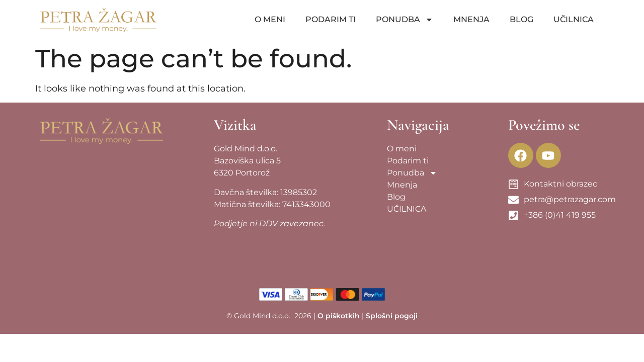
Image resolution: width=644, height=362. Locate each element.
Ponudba (405, 20)
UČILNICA (574, 19)
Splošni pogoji (392, 316)
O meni (270, 19)
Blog (521, 19)
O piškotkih (339, 316)
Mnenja (471, 19)
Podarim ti (331, 19)
